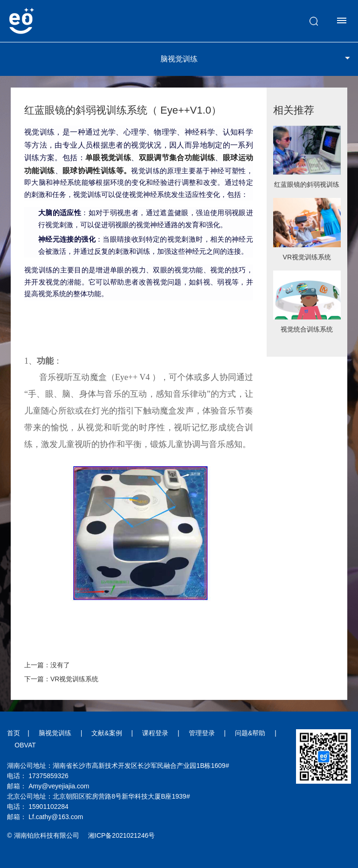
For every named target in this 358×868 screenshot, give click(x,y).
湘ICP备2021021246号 (121, 835)
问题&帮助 (250, 733)
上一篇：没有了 (47, 665)
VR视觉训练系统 (307, 257)
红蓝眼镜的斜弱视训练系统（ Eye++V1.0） (307, 187)
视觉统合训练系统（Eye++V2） (307, 332)
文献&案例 (107, 733)
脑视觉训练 (55, 733)
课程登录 (155, 733)
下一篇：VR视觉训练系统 (61, 679)
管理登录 (202, 733)
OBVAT (25, 745)
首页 (14, 733)
